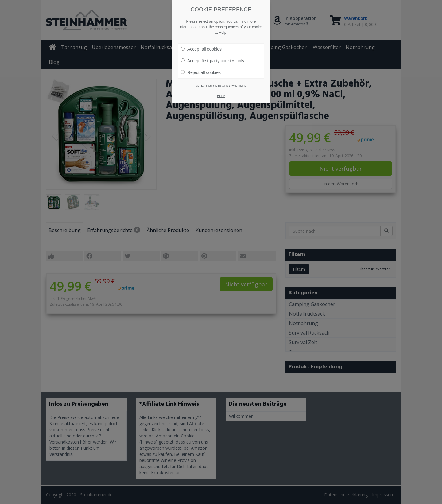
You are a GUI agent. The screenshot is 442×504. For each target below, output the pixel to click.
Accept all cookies (201, 49)
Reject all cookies (201, 72)
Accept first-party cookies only (213, 61)
